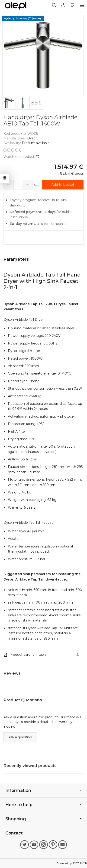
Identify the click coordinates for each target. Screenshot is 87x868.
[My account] (63, 6)
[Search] (54, 6)
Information (43, 790)
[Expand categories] (82, 5)
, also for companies (39, 224)
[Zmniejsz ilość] (28, 185)
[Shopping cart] (72, 6)
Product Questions (23, 700)
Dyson (32, 138)
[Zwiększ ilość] (9, 185)
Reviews (12, 673)
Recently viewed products (30, 766)
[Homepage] (16, 6)
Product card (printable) (26, 655)
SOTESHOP (80, 863)
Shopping (43, 819)
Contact (14, 833)
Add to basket (63, 185)
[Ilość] (18, 185)
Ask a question (20, 737)
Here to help (43, 805)
